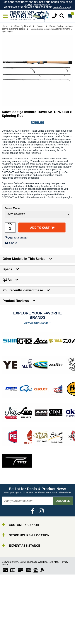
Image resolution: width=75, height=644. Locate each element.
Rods (11, 629)
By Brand (13, 625)
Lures (11, 639)
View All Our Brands (37, 323)
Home (5, 26)
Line (10, 635)
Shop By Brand (22, 26)
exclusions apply (42, 5)
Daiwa (40, 26)
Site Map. (54, 562)
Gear (11, 642)
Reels (11, 632)
